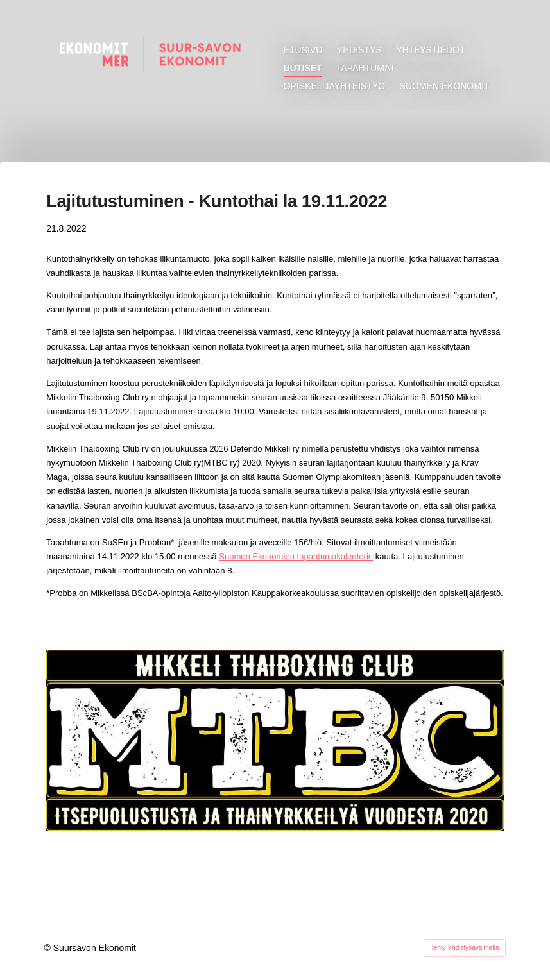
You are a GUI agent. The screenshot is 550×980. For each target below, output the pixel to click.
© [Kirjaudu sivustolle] (49, 948)
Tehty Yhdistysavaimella (465, 948)
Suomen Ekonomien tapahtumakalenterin (296, 556)
